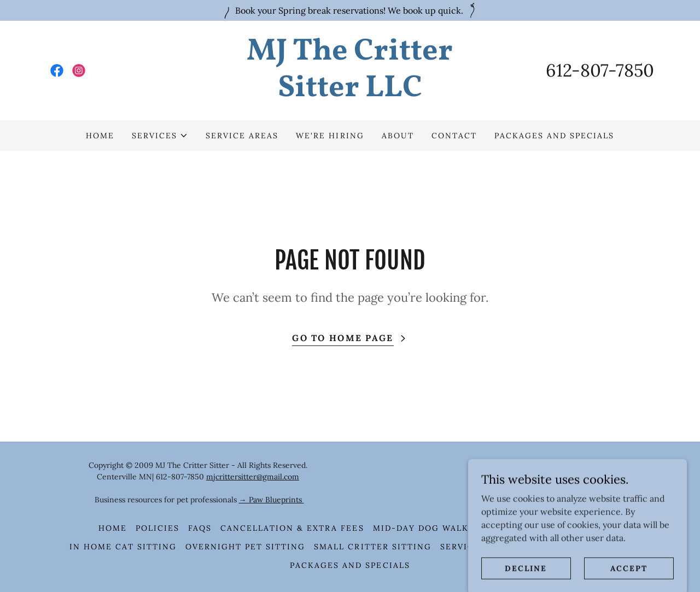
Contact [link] (454, 136)
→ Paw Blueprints (272, 500)
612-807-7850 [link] (600, 70)
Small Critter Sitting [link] (372, 547)
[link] (57, 71)
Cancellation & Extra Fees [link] (292, 528)
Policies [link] (157, 528)
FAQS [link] (200, 528)
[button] (160, 136)
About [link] (398, 136)
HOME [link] (100, 136)
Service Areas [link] (242, 136)
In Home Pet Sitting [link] (549, 528)
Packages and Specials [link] (554, 136)
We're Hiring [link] (330, 136)
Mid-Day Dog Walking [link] (430, 528)
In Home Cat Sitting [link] (123, 547)
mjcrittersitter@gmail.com (253, 477)
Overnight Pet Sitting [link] (245, 547)
